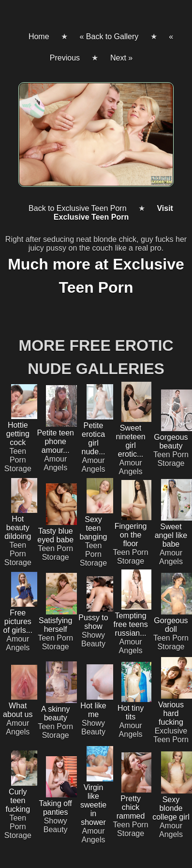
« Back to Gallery (109, 37)
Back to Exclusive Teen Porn (77, 208)
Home (39, 37)
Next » (121, 58)
